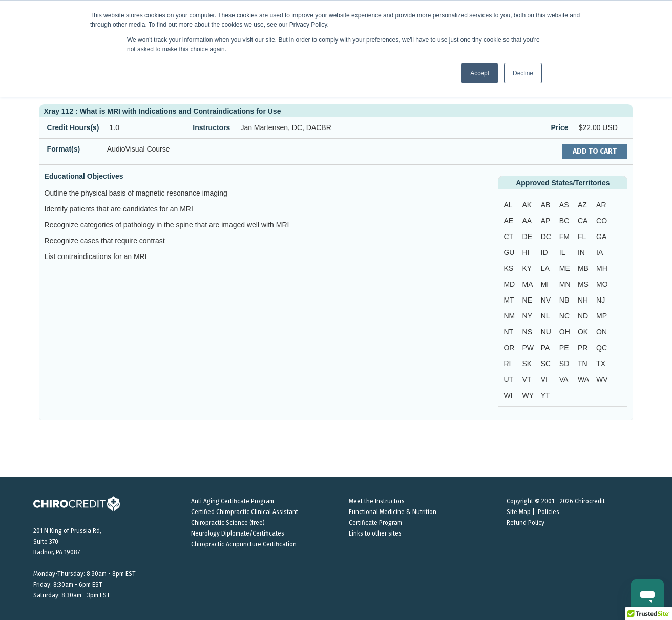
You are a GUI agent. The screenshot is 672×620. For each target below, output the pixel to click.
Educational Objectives (84, 176)
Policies (549, 512)
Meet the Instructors (377, 501)
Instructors (211, 127)
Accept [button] (480, 73)
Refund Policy (526, 523)
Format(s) (64, 149)
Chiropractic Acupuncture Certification (244, 544)
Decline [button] (523, 73)
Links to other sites (375, 533)
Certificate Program (375, 523)
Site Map (519, 512)
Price (559, 127)
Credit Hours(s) (73, 127)
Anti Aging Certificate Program (233, 501)
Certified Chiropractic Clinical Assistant (245, 512)
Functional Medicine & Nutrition (393, 512)
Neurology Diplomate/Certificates (238, 533)
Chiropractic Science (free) (228, 523)
